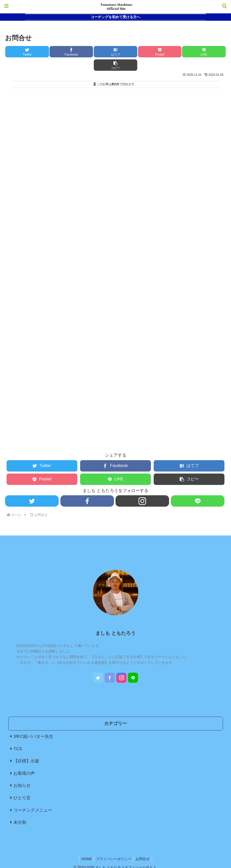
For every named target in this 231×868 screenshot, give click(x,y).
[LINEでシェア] (171, 52)
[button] (207, 52)
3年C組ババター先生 (33, 723)
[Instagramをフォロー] (142, 488)
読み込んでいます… (91, 250)
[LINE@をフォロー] (198, 488)
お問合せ (144, 846)
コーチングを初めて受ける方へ (115, 17)
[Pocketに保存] (134, 52)
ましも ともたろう (115, 620)
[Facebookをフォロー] (87, 488)
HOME (85, 846)
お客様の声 (24, 760)
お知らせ (22, 772)
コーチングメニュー (33, 797)
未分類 (20, 809)
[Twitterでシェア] (24, 52)
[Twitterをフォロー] (32, 488)
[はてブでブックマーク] (97, 52)
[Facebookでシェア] (60, 52)
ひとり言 (22, 784)
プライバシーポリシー (114, 846)
